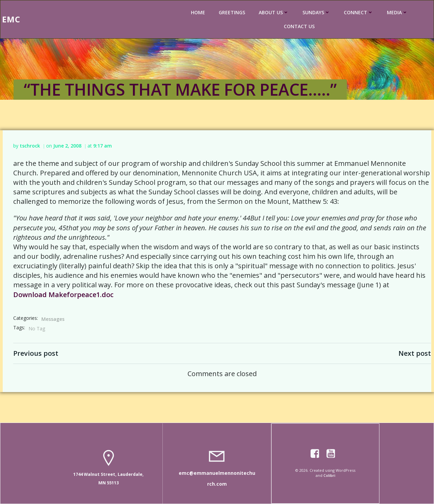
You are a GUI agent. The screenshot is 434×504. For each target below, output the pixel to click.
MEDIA (397, 12)
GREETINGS (232, 12)
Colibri (329, 475)
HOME (198, 12)
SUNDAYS (316, 12)
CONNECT (359, 12)
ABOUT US (274, 12)
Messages (53, 319)
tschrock (30, 146)
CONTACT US (299, 26)
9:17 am (103, 146)
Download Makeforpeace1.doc (63, 295)
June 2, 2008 (67, 146)
